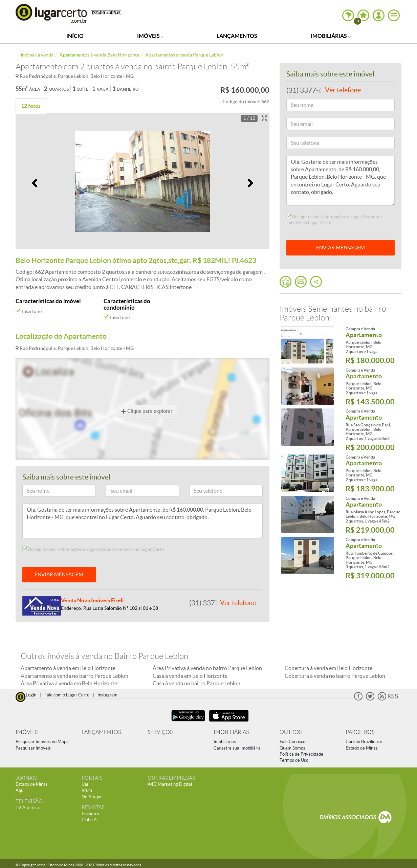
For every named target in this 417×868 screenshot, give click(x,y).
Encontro (90, 814)
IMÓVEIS (27, 732)
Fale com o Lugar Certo (67, 695)
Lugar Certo (51, 13)
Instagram (107, 695)
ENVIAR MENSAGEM (59, 574)
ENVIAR (341, 248)
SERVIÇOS (160, 732)
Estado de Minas (362, 748)
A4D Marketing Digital (170, 784)
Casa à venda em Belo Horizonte (190, 676)
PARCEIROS (360, 732)
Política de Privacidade (301, 754)
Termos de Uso (294, 760)
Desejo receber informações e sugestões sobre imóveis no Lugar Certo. (94, 549)
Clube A (89, 820)
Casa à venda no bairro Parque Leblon (196, 683)
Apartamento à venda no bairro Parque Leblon (74, 676)
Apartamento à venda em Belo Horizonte (68, 668)
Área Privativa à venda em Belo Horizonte (69, 683)
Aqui (20, 790)
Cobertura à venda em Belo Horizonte (328, 668)
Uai (85, 784)
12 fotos (31, 106)
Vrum (87, 790)
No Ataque (92, 797)
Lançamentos (237, 36)
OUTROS (291, 732)
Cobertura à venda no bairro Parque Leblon (335, 676)
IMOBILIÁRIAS (231, 732)
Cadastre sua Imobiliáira (237, 748)
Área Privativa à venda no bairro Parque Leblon (207, 668)
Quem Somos (292, 748)
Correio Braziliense (364, 742)
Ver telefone (238, 603)
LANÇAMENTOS (101, 732)
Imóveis (150, 36)
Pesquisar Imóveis (33, 748)
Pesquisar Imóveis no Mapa (42, 742)
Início (75, 36)
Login (31, 695)
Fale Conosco (292, 742)
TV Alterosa (27, 808)
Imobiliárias (331, 36)
